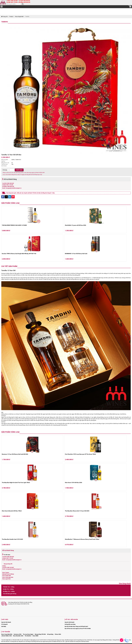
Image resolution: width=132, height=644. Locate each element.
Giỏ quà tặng (50, 634)
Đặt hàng (19, 170)
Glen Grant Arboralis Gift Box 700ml (12, 511)
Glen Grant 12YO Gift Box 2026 (73, 483)
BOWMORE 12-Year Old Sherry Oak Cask (76, 254)
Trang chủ (4, 17)
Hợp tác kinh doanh (6, 622)
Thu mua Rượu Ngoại (28, 634)
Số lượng (9, 170)
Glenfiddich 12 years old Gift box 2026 (75, 225)
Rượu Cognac (6, 572)
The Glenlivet (28, 636)
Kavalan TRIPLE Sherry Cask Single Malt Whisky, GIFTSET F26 (19, 254)
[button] (3, 197)
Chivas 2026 (58, 634)
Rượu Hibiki (35, 636)
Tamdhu (5, 22)
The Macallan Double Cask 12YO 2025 (12, 539)
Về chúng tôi (4, 624)
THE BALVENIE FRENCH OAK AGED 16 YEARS (14, 225)
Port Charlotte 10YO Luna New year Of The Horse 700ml (80, 454)
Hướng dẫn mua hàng (70, 624)
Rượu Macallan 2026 (18, 636)
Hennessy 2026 (18, 634)
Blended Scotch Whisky (8, 574)
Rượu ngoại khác (6, 579)
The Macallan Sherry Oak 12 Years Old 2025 (77, 511)
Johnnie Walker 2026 (6, 636)
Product (11, 17)
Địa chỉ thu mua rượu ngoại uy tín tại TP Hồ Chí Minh (78, 629)
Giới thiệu (4, 626)
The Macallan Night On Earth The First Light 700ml (16, 483)
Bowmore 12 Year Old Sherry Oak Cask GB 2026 (15, 454)
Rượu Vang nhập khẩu (8, 577)
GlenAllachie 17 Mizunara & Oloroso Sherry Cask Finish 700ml (82, 539)
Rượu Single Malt (19, 17)
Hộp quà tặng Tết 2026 (40, 634)
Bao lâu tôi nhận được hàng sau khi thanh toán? (76, 626)
